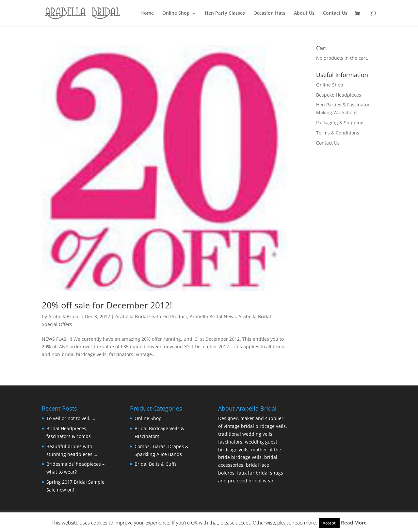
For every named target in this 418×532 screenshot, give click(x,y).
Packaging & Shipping (340, 123)
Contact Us (335, 13)
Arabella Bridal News (213, 316)
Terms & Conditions (338, 133)
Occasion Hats (269, 13)
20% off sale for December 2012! (107, 305)
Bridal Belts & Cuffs (156, 464)
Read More (354, 523)
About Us (304, 13)
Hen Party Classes (225, 13)
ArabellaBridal (64, 316)
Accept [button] (329, 523)
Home (147, 13)
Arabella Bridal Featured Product (151, 316)
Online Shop (176, 13)
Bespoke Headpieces (339, 95)
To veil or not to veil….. (71, 418)
